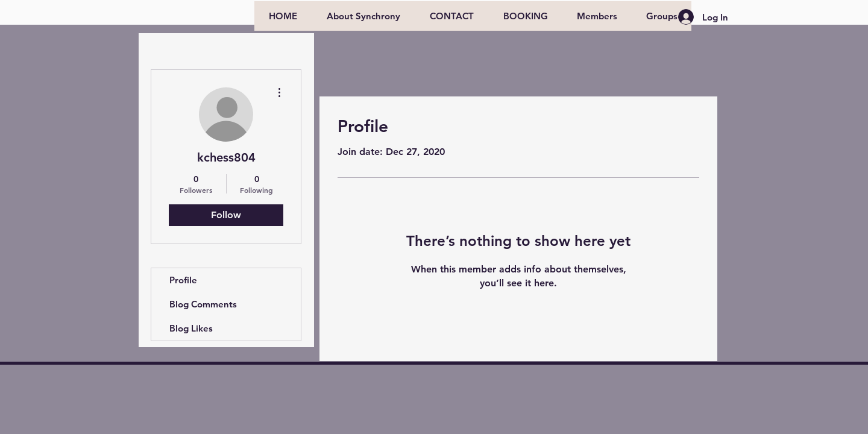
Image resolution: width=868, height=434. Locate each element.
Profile (183, 280)
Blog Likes (191, 328)
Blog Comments (203, 304)
